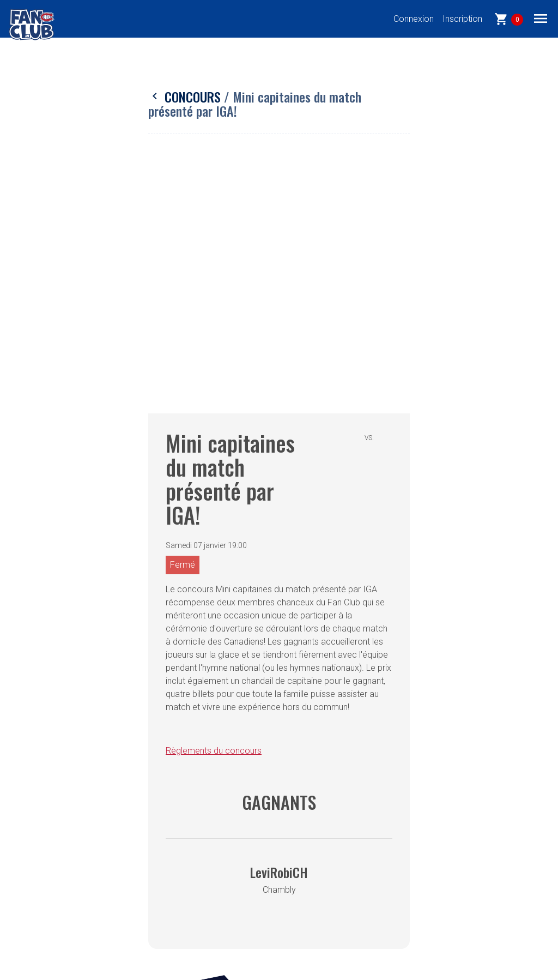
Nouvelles (45, 889)
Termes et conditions (183, 824)
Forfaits (41, 867)
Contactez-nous (173, 867)
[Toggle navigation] (541, 18)
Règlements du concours (214, 502)
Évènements (50, 846)
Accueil (40, 802)
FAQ (150, 846)
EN (32, 911)
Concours (186, 97)
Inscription (462, 19)
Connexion (414, 19)
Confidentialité (169, 802)
